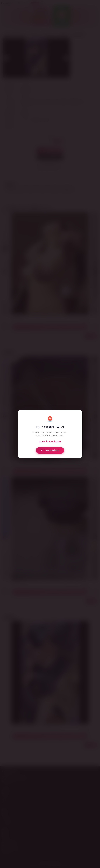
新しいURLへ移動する (50, 450)
